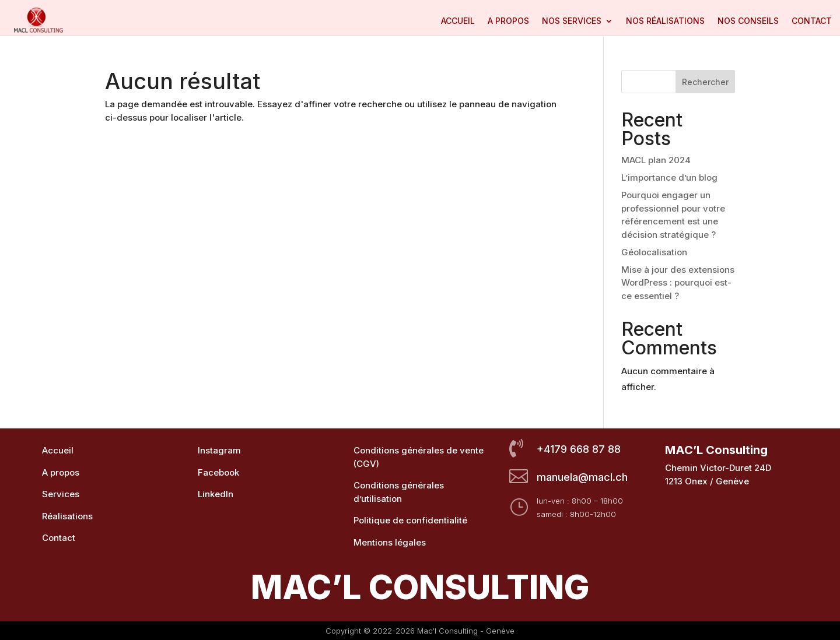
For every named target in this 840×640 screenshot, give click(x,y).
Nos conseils (748, 21)
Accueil (458, 21)
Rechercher (705, 82)
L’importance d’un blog (669, 177)
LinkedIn (216, 494)
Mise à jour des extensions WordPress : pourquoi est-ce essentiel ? (678, 283)
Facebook (218, 472)
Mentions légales (390, 542)
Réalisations (67, 516)
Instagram (219, 450)
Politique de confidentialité (410, 520)
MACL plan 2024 (656, 160)
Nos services (572, 21)
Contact (812, 21)
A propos (508, 21)
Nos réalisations (665, 21)
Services (61, 494)
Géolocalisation (654, 252)
